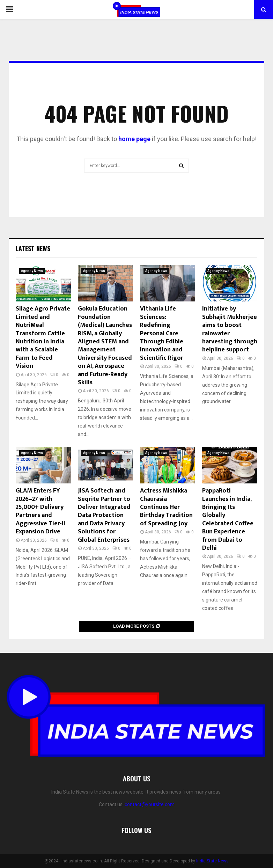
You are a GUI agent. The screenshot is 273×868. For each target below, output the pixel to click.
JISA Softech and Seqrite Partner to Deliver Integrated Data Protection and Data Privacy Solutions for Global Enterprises (104, 515)
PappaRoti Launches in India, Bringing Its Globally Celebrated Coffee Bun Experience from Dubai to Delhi (228, 519)
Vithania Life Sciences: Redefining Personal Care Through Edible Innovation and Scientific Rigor (162, 333)
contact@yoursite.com (150, 804)
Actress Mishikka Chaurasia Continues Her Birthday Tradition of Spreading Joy (166, 507)
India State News (212, 861)
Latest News (33, 248)
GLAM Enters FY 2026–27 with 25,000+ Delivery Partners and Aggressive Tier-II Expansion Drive (40, 511)
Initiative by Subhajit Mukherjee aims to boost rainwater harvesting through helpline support (230, 329)
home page (134, 139)
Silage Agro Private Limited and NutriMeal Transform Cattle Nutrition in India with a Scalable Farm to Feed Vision (43, 337)
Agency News (32, 271)
